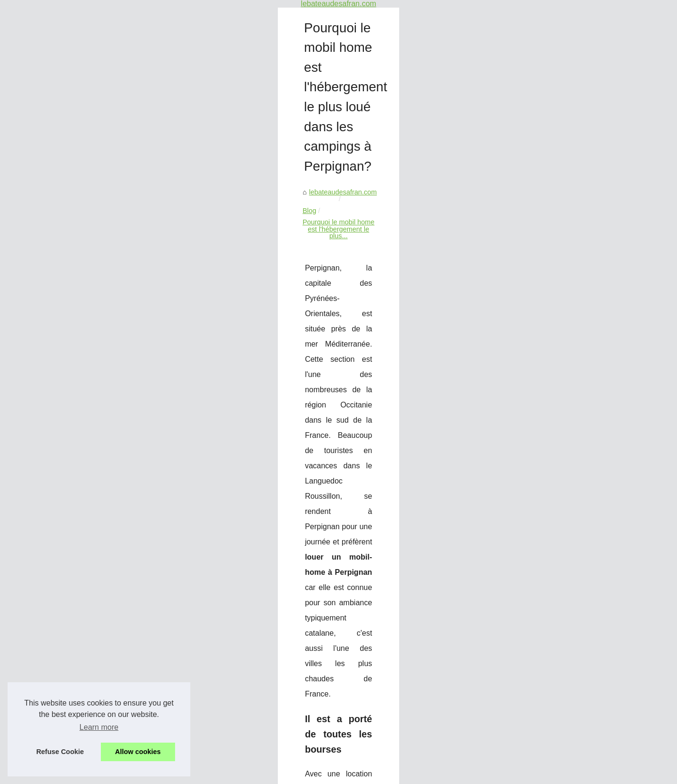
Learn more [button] (99, 727)
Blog (288, 106)
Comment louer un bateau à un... (115, 178)
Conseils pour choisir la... (103, 136)
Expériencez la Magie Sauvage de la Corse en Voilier (341, 711)
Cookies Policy (195, 774)
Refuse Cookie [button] (60, 752)
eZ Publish (233, 774)
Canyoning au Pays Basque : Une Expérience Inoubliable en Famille (364, 695)
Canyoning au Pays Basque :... (112, 243)
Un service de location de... (107, 50)
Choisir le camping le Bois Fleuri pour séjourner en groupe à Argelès (538, 627)
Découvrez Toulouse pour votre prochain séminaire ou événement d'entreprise (379, 727)
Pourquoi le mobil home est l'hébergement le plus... (381, 106)
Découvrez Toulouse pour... (107, 285)
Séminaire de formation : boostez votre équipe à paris (342, 678)
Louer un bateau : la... (98, 157)
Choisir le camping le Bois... (108, 307)
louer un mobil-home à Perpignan (333, 248)
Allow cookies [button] (138, 752)
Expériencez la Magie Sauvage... (115, 264)
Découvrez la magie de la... (107, 94)
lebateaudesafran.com (238, 106)
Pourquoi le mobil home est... (109, 328)
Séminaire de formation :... (105, 222)
